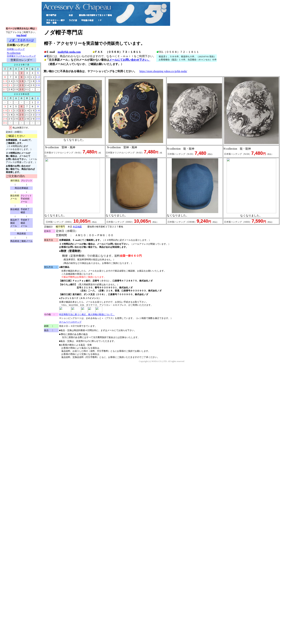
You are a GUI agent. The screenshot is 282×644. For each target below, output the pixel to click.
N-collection (21, 54)
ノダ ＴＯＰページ (21, 40)
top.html (21, 35)
